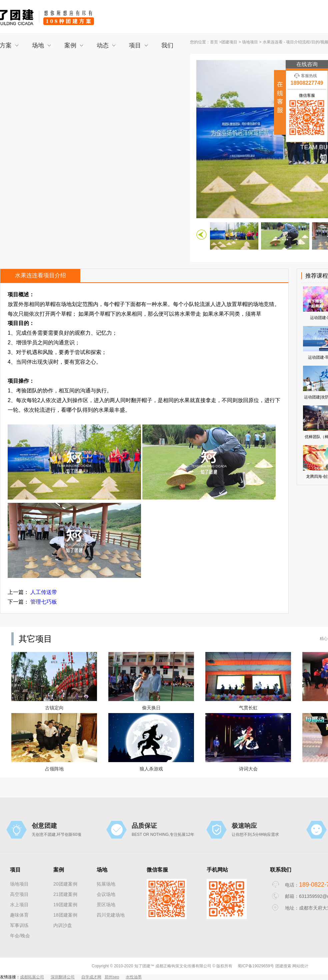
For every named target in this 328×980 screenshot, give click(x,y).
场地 (41, 45)
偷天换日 (151, 708)
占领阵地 (54, 769)
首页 (214, 42)
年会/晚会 (20, 936)
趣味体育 (19, 915)
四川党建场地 (111, 915)
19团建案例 (65, 905)
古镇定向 (54, 708)
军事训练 (19, 925)
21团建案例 (65, 894)
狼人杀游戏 (151, 769)
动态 (106, 45)
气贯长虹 (248, 708)
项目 (138, 45)
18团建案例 (65, 915)
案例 (74, 45)
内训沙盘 (63, 925)
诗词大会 (248, 769)
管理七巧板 (44, 602)
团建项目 (230, 42)
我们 (167, 45)
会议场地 (106, 894)
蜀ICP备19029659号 (256, 966)
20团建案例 (65, 884)
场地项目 (250, 42)
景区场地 (106, 905)
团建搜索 (283, 966)
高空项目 (19, 894)
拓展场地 (106, 884)
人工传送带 (44, 592)
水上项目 (19, 905)
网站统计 (300, 966)
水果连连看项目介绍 (40, 275)
